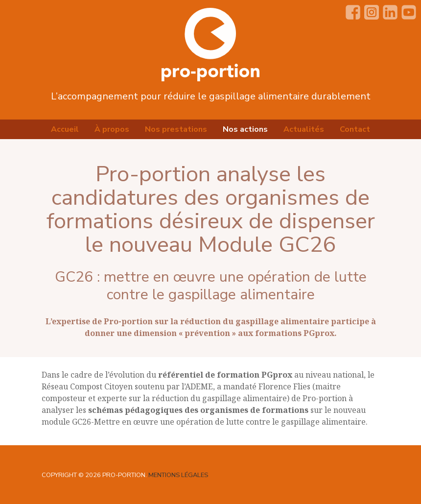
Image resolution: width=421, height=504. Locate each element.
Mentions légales (178, 475)
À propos (112, 129)
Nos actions (245, 129)
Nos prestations (176, 129)
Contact (355, 129)
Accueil (65, 129)
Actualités (304, 129)
